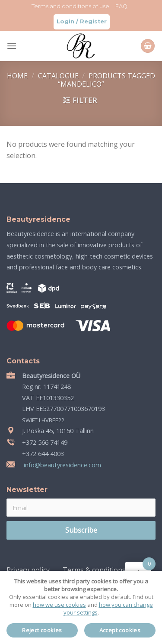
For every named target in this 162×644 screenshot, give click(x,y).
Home (18, 76)
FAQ (121, 6)
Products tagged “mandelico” (106, 80)
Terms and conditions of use (70, 6)
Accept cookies (120, 630)
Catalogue (59, 76)
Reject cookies (42, 630)
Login (65, 21)
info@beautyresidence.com (62, 465)
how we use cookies (59, 605)
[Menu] (12, 46)
